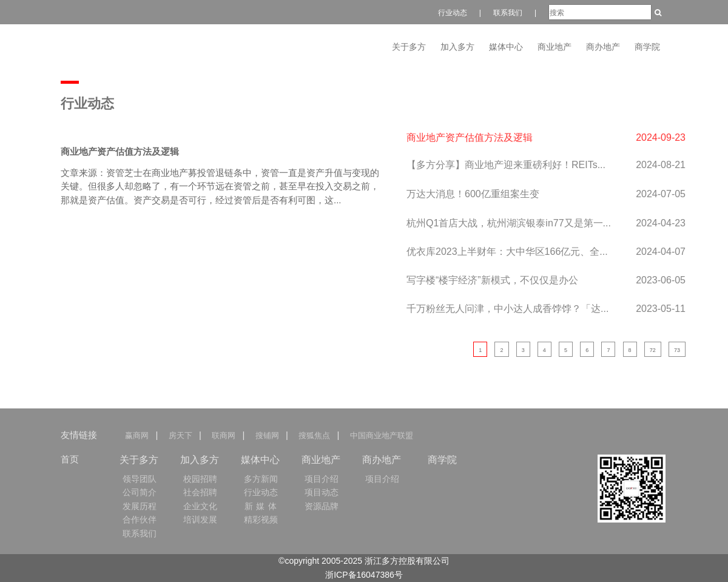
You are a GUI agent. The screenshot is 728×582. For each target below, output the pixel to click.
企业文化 (200, 506)
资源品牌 (322, 506)
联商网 (224, 435)
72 (653, 350)
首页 (70, 459)
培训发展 (200, 519)
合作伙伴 (140, 519)
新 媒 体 (261, 506)
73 (677, 350)
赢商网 (139, 435)
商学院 (647, 47)
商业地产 (554, 47)
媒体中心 (506, 47)
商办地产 (603, 47)
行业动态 (453, 13)
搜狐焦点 (314, 435)
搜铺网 (267, 435)
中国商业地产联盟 (381, 435)
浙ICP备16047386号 (364, 575)
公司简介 (140, 492)
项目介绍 (322, 479)
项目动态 (322, 492)
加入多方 (457, 47)
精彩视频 (261, 519)
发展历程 (140, 506)
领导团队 (140, 479)
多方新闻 (261, 479)
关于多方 (409, 47)
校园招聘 (200, 479)
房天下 (180, 435)
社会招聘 (200, 492)
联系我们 (508, 13)
